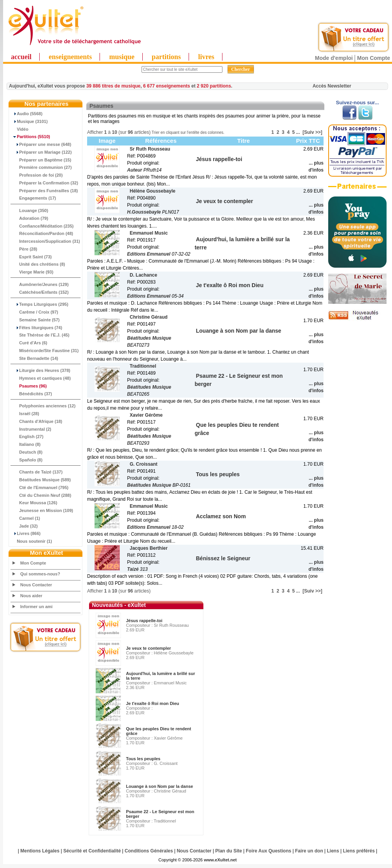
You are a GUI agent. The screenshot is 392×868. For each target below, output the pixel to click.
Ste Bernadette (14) (35, 358)
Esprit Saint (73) (31, 257)
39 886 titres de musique (113, 86)
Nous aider (31, 596)
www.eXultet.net (220, 860)
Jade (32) (24, 526)
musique (122, 57)
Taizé (133, 569)
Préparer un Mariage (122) (41, 152)
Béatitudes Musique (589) (41, 480)
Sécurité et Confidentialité (92, 851)
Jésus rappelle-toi (144, 621)
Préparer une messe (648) (41, 144)
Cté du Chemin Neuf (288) (41, 495)
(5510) (31, 137)
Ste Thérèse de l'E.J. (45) (40, 335)
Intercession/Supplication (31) (45, 241)
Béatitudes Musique (149, 338)
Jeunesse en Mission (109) (42, 510)
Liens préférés (359, 851)
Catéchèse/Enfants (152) (40, 292)
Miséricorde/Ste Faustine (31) (45, 351)
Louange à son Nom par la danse (159, 786)
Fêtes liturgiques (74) (37, 328)
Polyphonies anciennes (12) (43, 406)
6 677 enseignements (167, 86)
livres (206, 57)
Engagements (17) (33, 198)
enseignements (70, 57)
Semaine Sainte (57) (35, 320)
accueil (21, 57)
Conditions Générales (149, 851)
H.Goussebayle (144, 212)
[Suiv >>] (312, 132)
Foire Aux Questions (269, 851)
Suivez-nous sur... (358, 103)
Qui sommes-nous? (40, 574)
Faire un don (309, 851)
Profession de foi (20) (37, 175)
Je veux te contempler (149, 648)
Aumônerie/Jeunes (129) (40, 284)
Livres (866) (26, 533)
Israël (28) (25, 414)
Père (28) (24, 249)
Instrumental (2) (31, 429)
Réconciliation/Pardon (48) (42, 233)
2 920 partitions (214, 86)
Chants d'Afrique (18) (37, 421)
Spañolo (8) (27, 460)
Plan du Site (229, 851)
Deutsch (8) (27, 452)
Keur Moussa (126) (34, 503)
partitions (166, 57)
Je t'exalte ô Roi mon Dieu (152, 703)
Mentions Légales (40, 851)
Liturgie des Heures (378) (41, 370)
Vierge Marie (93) (32, 272)
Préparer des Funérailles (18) (44, 191)
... (298, 132)
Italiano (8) (26, 444)
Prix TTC (308, 141)
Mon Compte (374, 58)
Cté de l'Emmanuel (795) (40, 487)
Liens (333, 851)
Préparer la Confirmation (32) (45, 183)
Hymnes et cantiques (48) (41, 378)
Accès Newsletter (332, 86)
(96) (29, 386)
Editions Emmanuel (149, 254)
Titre (243, 141)
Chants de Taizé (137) (37, 472)
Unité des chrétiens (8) (38, 264)
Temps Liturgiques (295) (40, 304)
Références (161, 141)
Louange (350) (30, 210)
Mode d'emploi (334, 58)
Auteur (135, 170)
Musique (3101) (29, 121)
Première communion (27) (41, 167)
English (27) (27, 437)
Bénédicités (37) (31, 394)
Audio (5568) (27, 114)
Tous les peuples (143, 759)
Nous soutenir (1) (31, 541)
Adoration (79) (30, 218)
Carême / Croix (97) (35, 312)
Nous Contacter (36, 585)
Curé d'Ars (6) (29, 343)
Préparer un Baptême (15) (41, 160)
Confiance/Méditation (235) (42, 226)
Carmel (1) (25, 518)
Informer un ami (36, 607)
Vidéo (20, 129)
